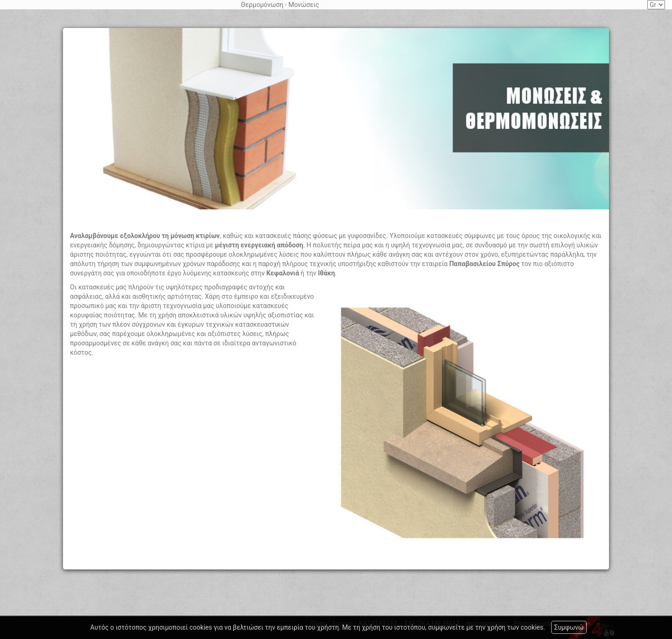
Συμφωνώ (569, 627)
